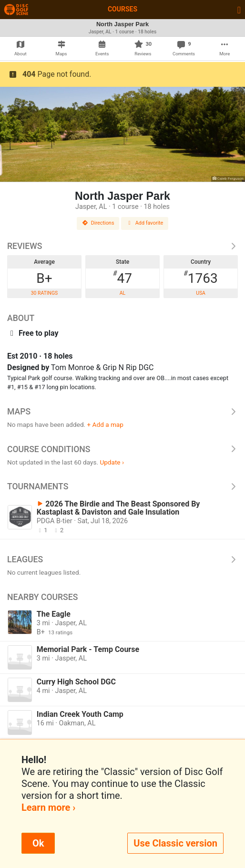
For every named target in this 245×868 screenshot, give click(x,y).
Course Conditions (122, 449)
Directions (98, 223)
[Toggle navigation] (239, 10)
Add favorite (145, 223)
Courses (122, 9)
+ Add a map (105, 424)
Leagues (122, 559)
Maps (122, 412)
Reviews (122, 246)
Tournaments (122, 486)
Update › (112, 462)
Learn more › (48, 807)
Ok (38, 843)
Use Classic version (175, 843)
